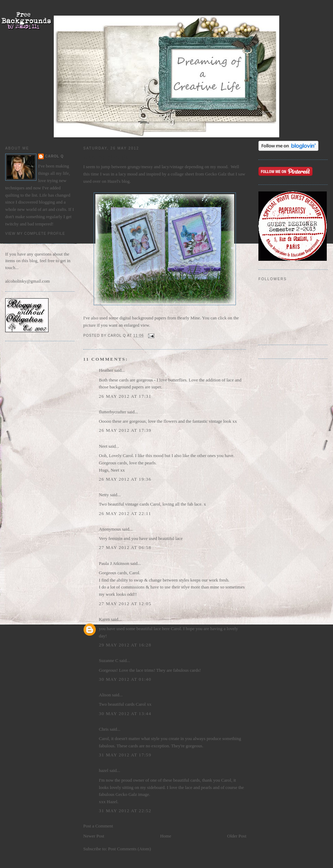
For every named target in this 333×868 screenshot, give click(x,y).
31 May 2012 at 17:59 (125, 755)
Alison (105, 695)
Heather (106, 370)
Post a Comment (98, 826)
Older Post (237, 836)
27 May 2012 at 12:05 (125, 604)
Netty (104, 495)
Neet (103, 446)
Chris (104, 729)
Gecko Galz (216, 174)
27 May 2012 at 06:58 (125, 547)
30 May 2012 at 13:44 (125, 714)
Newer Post (94, 836)
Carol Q (54, 156)
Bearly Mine (189, 318)
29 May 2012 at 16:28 (125, 645)
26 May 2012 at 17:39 (125, 430)
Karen (104, 619)
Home (166, 836)
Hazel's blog (118, 181)
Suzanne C (109, 660)
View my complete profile (35, 234)
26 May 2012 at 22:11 (125, 513)
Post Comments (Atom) (130, 849)
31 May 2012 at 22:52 (125, 811)
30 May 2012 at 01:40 (125, 679)
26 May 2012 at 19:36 (125, 479)
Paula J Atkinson (114, 563)
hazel (104, 770)
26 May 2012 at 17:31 (125, 396)
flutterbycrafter (113, 412)
